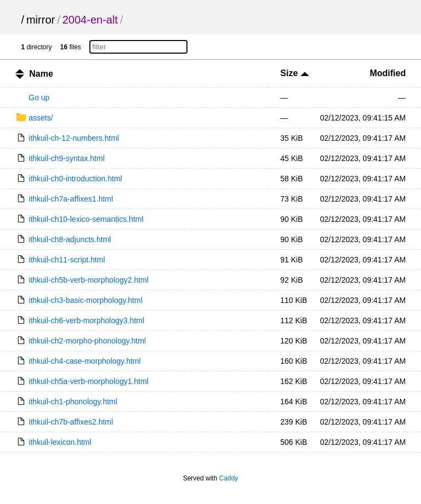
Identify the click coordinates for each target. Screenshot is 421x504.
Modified (388, 73)
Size (294, 73)
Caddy (229, 478)
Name (41, 74)
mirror (41, 20)
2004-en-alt (90, 20)
